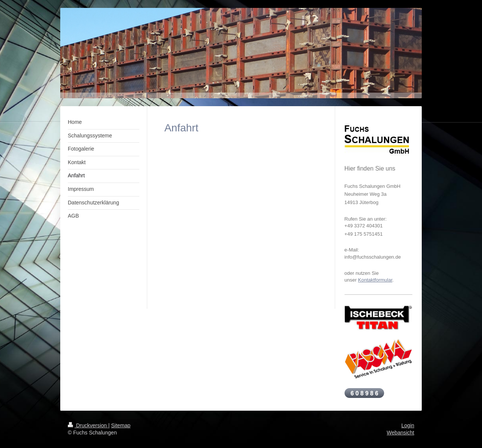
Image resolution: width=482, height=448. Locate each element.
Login (408, 425)
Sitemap (121, 425)
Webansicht (400, 433)
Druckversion (88, 425)
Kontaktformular (375, 280)
